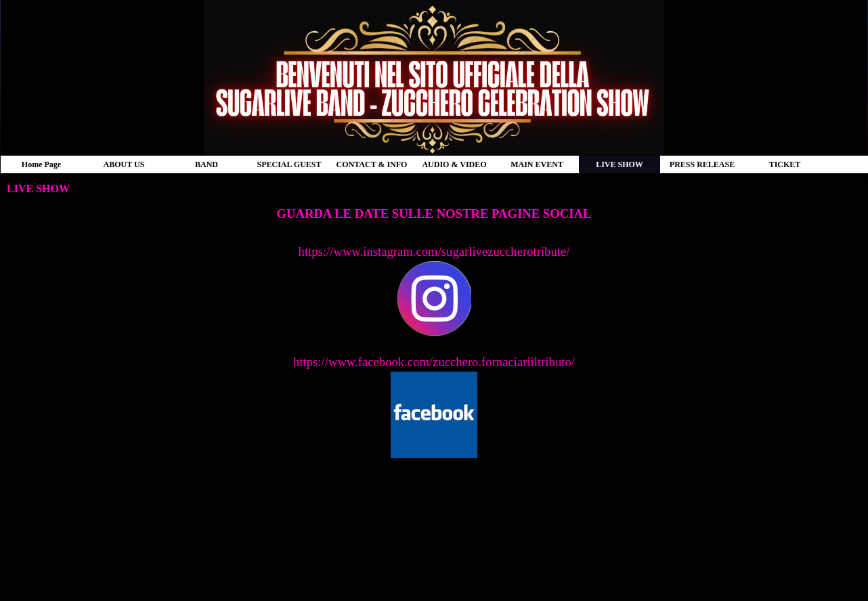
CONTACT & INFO (372, 164)
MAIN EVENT (537, 164)
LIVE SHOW (620, 164)
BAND (207, 164)
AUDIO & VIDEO (454, 164)
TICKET (785, 164)
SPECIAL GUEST (289, 164)
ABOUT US (124, 164)
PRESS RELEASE (702, 164)
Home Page (41, 164)
